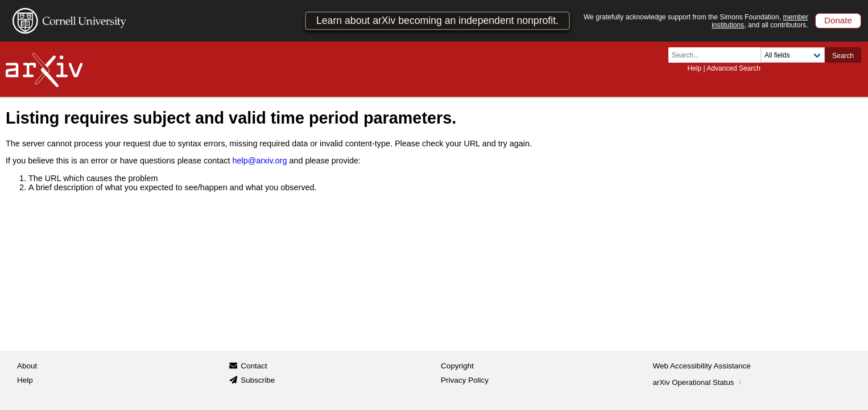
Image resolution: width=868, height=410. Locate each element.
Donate (838, 20)
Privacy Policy (465, 380)
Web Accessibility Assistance (702, 366)
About (27, 366)
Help (694, 68)
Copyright (457, 366)
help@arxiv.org (259, 161)
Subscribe (258, 380)
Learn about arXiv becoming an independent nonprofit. (437, 20)
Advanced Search (733, 68)
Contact (254, 366)
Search (843, 56)
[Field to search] (793, 55)
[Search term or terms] (718, 55)
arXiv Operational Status (699, 382)
